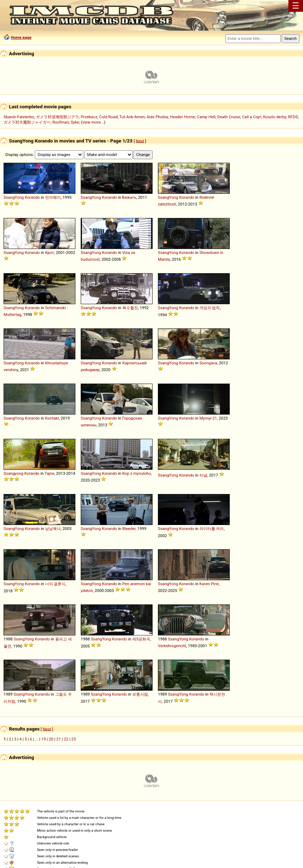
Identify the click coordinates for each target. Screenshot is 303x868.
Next (140, 141)
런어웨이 (53, 197)
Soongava (208, 363)
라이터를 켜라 (212, 529)
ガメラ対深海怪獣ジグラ (57, 117)
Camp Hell (206, 117)
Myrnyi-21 (208, 418)
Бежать (129, 197)
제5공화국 (141, 639)
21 (59, 739)
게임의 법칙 (210, 308)
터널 (203, 475)
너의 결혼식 (55, 584)
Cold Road (108, 117)
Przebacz (89, 117)
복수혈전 (130, 308)
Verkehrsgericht (172, 646)
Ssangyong (14, 473)
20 (51, 739)
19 (44, 739)
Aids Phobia (157, 117)
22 (66, 739)
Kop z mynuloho (137, 473)
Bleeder (129, 529)
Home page (21, 37)
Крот (50, 253)
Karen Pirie (209, 584)
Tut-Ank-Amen (132, 117)
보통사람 (140, 694)
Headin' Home (182, 117)
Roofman (60, 122)
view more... (93, 122)
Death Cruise (229, 117)
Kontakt (52, 418)
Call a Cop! (251, 117)
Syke (75, 122)
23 (74, 739)
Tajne (49, 473)
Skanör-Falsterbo (19, 117)
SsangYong (14, 197)
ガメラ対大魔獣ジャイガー (27, 122)
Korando (32, 197)
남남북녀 (53, 529)
